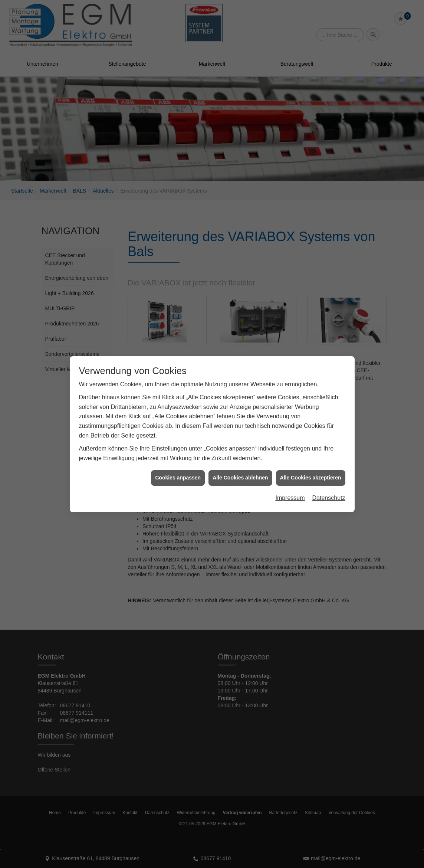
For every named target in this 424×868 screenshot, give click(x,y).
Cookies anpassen (178, 440)
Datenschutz (329, 460)
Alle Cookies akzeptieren (311, 440)
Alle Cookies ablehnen (240, 440)
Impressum (290, 460)
